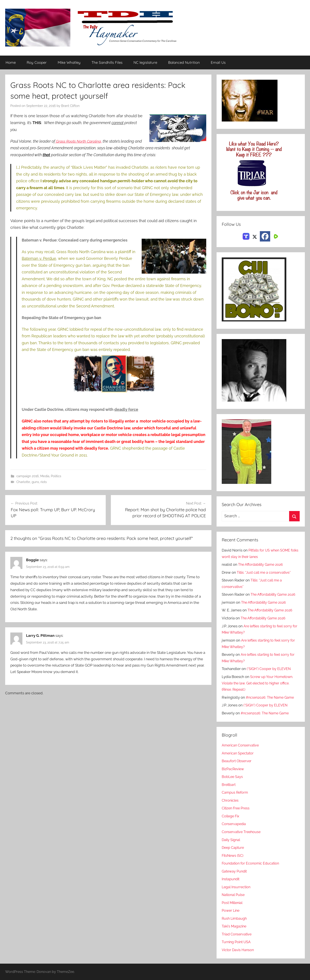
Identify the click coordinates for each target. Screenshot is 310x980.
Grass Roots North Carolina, (79, 141)
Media (45, 476)
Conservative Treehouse (242, 832)
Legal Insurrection (237, 887)
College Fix (231, 816)
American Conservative (241, 745)
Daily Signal (232, 840)
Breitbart (229, 785)
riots (44, 482)
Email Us (218, 63)
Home (11, 63)
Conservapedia (234, 824)
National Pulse (234, 895)
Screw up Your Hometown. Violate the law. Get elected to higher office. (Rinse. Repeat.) (258, 683)
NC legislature (145, 63)
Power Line (231, 911)
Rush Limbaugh (235, 918)
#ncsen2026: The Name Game (271, 697)
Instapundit (231, 879)
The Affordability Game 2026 (262, 564)
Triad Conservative (237, 934)
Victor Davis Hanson (239, 950)
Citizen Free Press (237, 808)
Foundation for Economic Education (252, 863)
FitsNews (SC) (233, 855)
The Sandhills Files (107, 63)
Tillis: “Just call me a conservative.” (265, 572)
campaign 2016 (28, 476)
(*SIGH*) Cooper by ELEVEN (270, 669)
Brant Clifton (70, 106)
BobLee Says (233, 777)
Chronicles (231, 800)
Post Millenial (233, 903)
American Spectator (238, 753)
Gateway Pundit (235, 871)
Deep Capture (233, 848)
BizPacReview (234, 769)
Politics (56, 476)
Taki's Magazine (235, 926)
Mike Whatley (69, 63)
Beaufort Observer (237, 761)
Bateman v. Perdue (39, 258)
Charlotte (23, 482)
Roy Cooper (37, 63)
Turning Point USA (237, 942)
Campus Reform (236, 793)
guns (35, 482)
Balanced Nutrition (184, 63)
